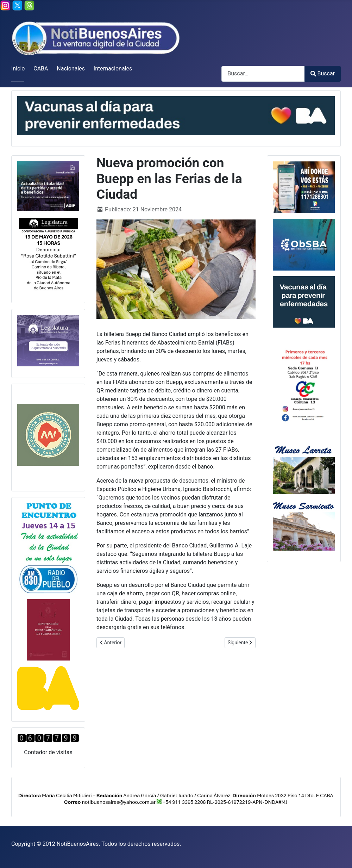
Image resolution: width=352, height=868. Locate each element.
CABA (41, 69)
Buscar (323, 73)
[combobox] (263, 74)
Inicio (18, 69)
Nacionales (71, 69)
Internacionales (113, 69)
